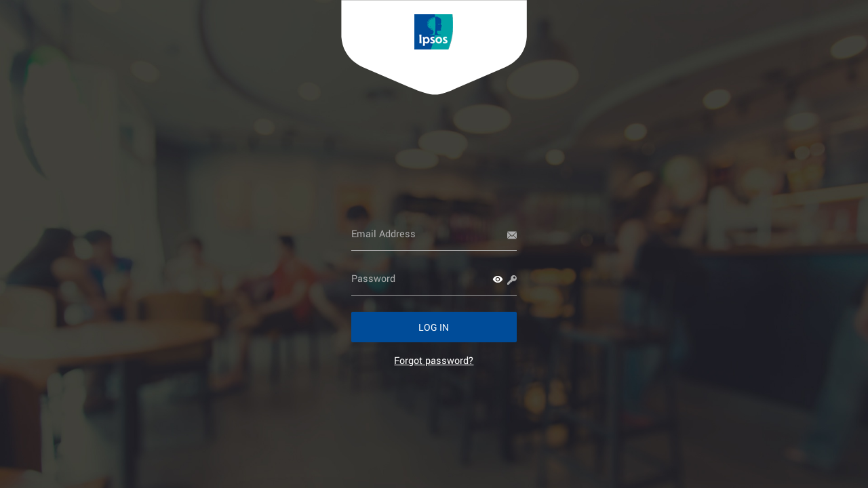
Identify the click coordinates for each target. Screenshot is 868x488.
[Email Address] (434, 234)
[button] (498, 279)
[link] (434, 360)
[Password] (434, 279)
